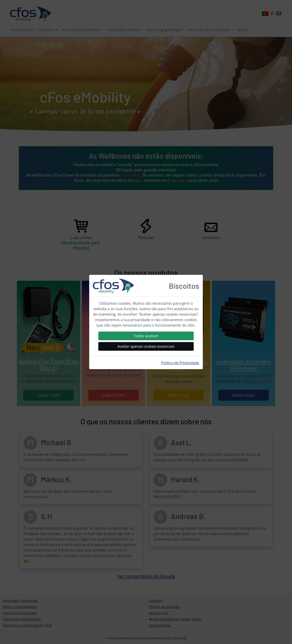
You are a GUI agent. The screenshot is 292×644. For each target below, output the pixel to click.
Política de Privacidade (180, 363)
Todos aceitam (146, 336)
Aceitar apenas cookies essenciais (146, 346)
